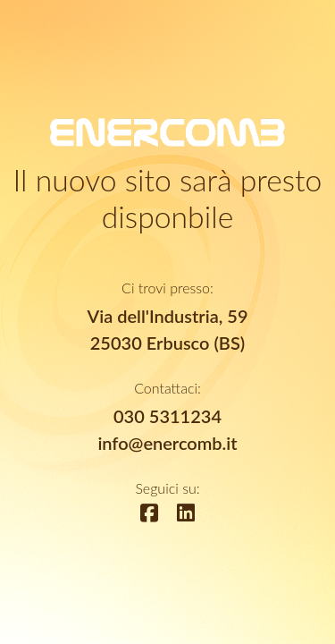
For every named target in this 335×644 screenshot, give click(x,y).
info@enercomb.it (167, 443)
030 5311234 (167, 416)
